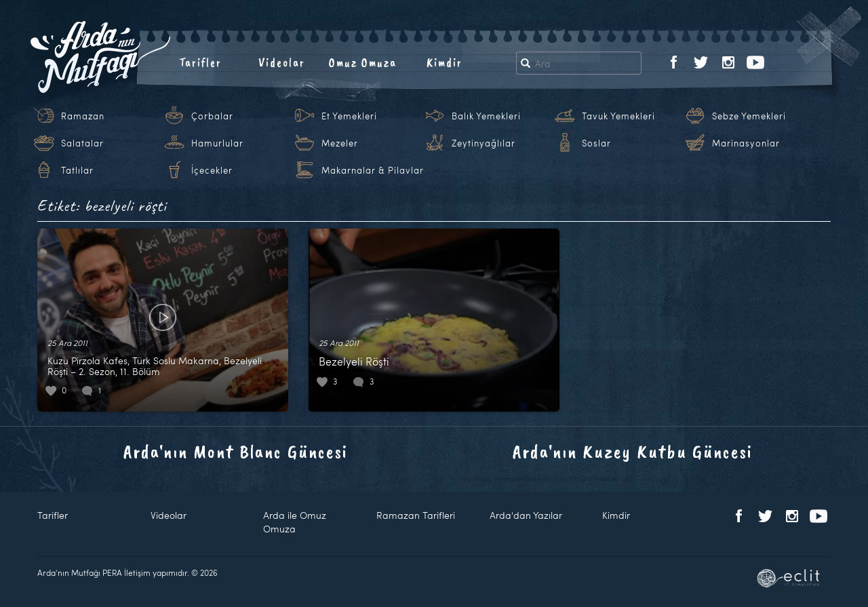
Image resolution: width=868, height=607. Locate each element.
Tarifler (200, 62)
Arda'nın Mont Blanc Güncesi (236, 451)
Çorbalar (212, 116)
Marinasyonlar (746, 143)
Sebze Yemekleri (749, 116)
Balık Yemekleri (486, 116)
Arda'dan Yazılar (526, 515)
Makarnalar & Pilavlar (373, 170)
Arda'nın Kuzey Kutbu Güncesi (633, 451)
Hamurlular (217, 143)
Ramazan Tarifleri (416, 515)
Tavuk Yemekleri (618, 116)
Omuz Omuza (363, 62)
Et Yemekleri (349, 116)
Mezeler (340, 143)
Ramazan (83, 116)
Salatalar (82, 143)
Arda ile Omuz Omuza (295, 522)
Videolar (282, 62)
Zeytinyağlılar (484, 143)
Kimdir (445, 62)
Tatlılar (77, 170)
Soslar (596, 143)
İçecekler (212, 170)
